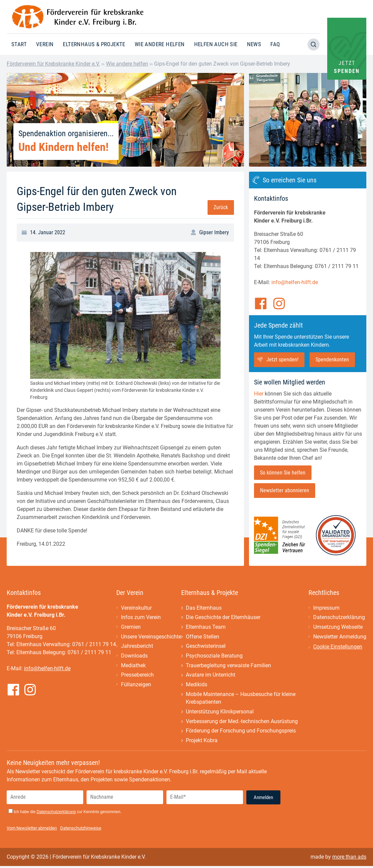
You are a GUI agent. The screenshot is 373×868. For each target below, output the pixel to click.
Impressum (326, 608)
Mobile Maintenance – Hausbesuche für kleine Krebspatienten (241, 700)
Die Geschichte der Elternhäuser (223, 618)
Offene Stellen (203, 637)
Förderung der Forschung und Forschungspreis (241, 733)
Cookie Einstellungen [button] (338, 647)
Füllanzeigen (136, 686)
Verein (45, 44)
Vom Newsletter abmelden (32, 830)
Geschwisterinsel (206, 647)
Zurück (221, 207)
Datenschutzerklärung (339, 618)
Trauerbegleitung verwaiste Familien (228, 666)
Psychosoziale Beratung (214, 657)
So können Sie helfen (283, 473)
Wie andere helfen (160, 44)
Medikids (197, 686)
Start (19, 44)
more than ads (349, 859)
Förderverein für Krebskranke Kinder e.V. (53, 64)
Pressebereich (137, 676)
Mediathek (133, 666)
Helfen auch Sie (216, 44)
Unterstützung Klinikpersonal (220, 713)
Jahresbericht (137, 647)
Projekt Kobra (202, 742)
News (254, 44)
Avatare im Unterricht (211, 676)
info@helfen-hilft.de (295, 282)
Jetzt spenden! (282, 360)
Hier (259, 394)
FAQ (275, 44)
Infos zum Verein (141, 618)
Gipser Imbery (214, 232)
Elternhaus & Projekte (94, 44)
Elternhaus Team (206, 628)
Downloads (134, 657)
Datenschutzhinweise (81, 830)
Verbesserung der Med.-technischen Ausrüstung (242, 723)
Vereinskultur (136, 608)
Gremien (131, 628)
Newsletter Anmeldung (340, 637)
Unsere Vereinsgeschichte (151, 637)
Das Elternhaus (204, 608)
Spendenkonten (332, 360)
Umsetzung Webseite (338, 628)
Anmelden (263, 799)
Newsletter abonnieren (285, 491)
